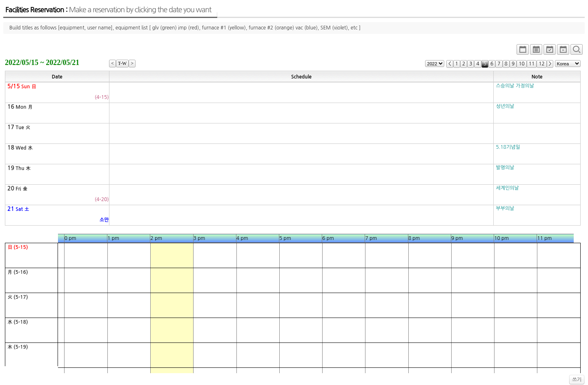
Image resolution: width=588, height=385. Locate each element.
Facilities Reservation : (108, 10)
